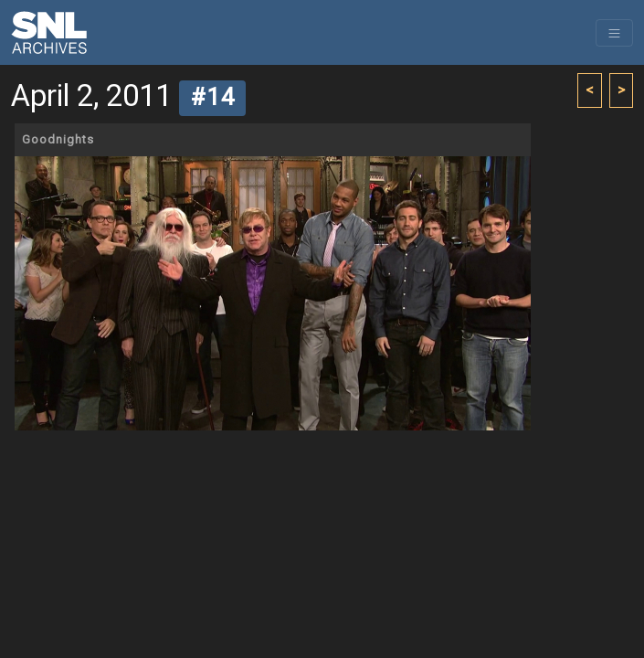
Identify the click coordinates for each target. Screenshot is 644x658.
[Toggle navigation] (614, 33)
